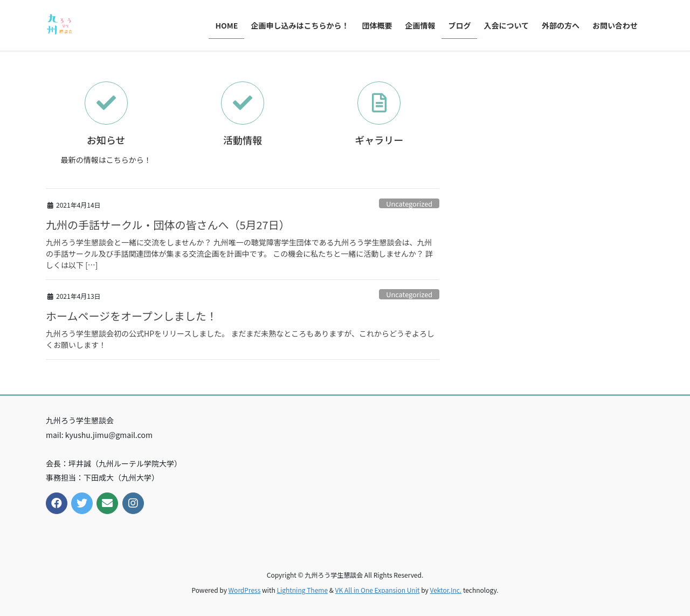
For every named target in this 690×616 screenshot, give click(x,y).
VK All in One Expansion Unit (378, 590)
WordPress (245, 590)
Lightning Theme (302, 590)
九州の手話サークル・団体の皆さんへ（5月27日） (168, 225)
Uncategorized (409, 204)
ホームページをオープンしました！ (132, 316)
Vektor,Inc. (446, 590)
